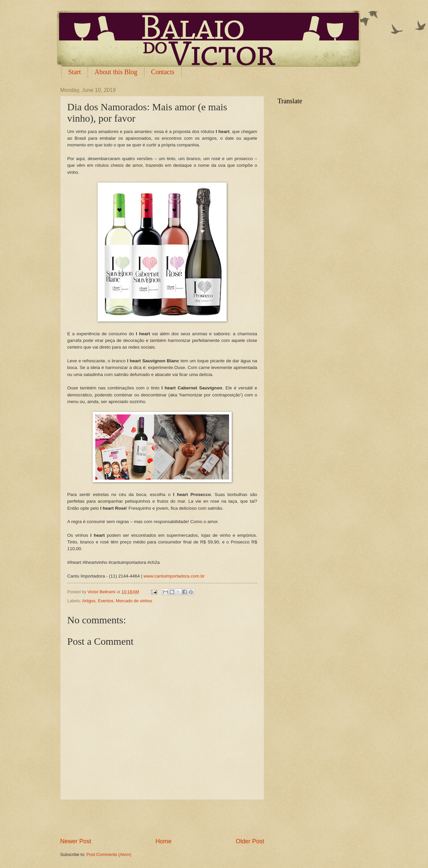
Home (164, 841)
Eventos (106, 601)
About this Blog (116, 72)
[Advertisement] (162, 819)
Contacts (163, 72)
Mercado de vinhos (134, 601)
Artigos (89, 601)
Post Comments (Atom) (109, 854)
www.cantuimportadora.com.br (174, 576)
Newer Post (76, 841)
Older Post (250, 841)
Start (75, 72)
